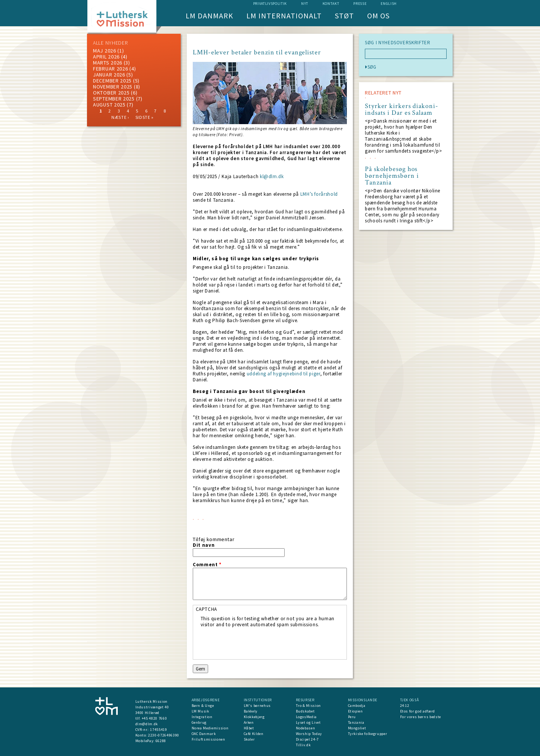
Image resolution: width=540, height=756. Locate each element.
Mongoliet (357, 728)
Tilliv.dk (303, 745)
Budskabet (305, 711)
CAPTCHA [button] (207, 609)
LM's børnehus (257, 706)
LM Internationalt (284, 16)
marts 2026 (108, 63)
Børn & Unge (203, 706)
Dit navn (204, 545)
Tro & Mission (308, 706)
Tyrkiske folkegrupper (368, 734)
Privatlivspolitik (270, 4)
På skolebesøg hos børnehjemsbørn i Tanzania (392, 176)
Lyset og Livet (308, 722)
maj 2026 (105, 51)
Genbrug (199, 722)
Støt (344, 16)
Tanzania (356, 722)
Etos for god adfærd (418, 711)
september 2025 (114, 99)
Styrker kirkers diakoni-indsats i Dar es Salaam (402, 109)
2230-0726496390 (164, 735)
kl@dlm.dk (272, 176)
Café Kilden (254, 734)
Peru (352, 717)
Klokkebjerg (254, 717)
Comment (207, 565)
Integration (202, 717)
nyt (305, 4)
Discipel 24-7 (307, 739)
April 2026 (106, 57)
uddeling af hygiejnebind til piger (283, 374)
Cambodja (357, 706)
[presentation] (258, 642)
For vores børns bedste (421, 717)
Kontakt (331, 4)
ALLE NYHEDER (110, 43)
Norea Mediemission (210, 728)
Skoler (249, 739)
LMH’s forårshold (319, 194)
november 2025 (113, 87)
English (389, 4)
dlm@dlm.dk (147, 724)
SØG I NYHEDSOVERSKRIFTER (398, 43)
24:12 (405, 706)
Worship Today (309, 734)
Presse (360, 4)
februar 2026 (110, 69)
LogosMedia (307, 717)
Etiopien (355, 711)
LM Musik (200, 711)
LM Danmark (209, 16)
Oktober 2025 (111, 93)
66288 (161, 741)
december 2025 (112, 81)
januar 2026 (109, 75)
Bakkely (251, 711)
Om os (378, 16)
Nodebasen (306, 728)
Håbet (249, 728)
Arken (249, 722)
